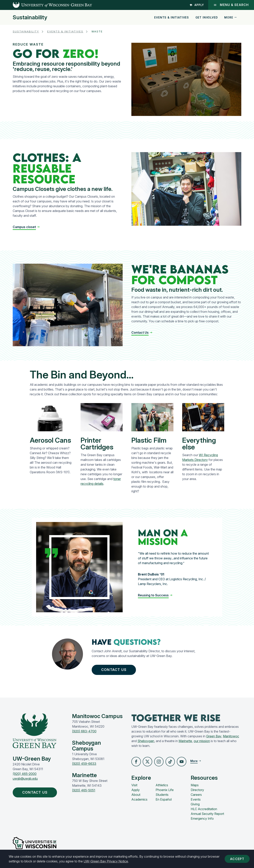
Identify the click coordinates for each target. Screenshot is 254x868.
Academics (139, 801)
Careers (196, 797)
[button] (26, 227)
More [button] (231, 17)
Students (162, 797)
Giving (195, 806)
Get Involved (207, 17)
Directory (197, 792)
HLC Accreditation (204, 811)
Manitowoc (231, 738)
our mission (202, 742)
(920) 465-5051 (84, 792)
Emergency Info (202, 820)
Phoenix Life (165, 792)
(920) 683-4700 (84, 733)
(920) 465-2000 (25, 775)
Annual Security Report (207, 816)
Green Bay (214, 738)
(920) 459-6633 (84, 765)
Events (196, 801)
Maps (195, 787)
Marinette (185, 742)
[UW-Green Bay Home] (46, 5)
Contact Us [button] (117, 670)
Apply (196, 5)
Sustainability (30, 17)
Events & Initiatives (172, 17)
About (136, 797)
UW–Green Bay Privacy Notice (106, 861)
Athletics (162, 787)
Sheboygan (146, 742)
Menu (231, 5)
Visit (134, 787)
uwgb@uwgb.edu (25, 780)
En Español (164, 801)
